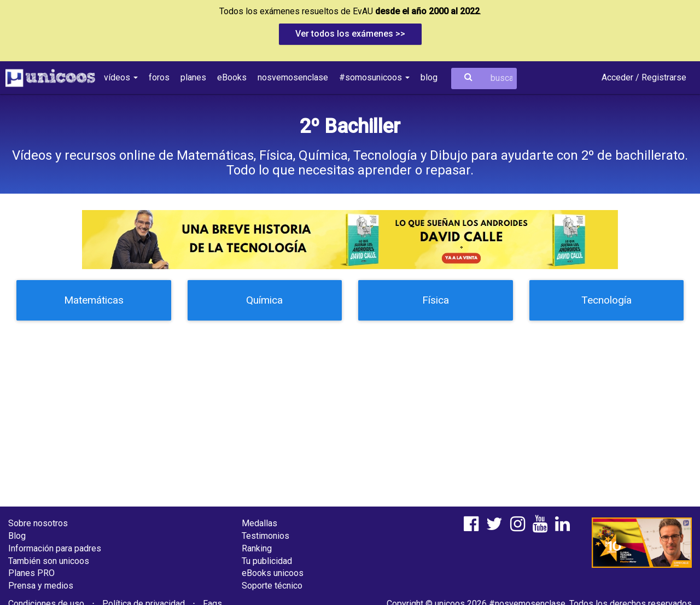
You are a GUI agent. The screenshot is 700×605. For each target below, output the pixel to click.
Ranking (257, 548)
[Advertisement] (350, 408)
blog (429, 77)
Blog (17, 536)
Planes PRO (31, 573)
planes (193, 77)
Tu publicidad (267, 561)
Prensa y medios (41, 586)
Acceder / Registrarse (644, 77)
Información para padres (55, 548)
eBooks (232, 77)
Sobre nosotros (38, 523)
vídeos (121, 77)
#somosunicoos (374, 77)
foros (159, 77)
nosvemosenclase (293, 77)
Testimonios (266, 536)
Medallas (259, 523)
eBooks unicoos (273, 573)
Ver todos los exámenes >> (350, 34)
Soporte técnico (272, 586)
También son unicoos (49, 561)
